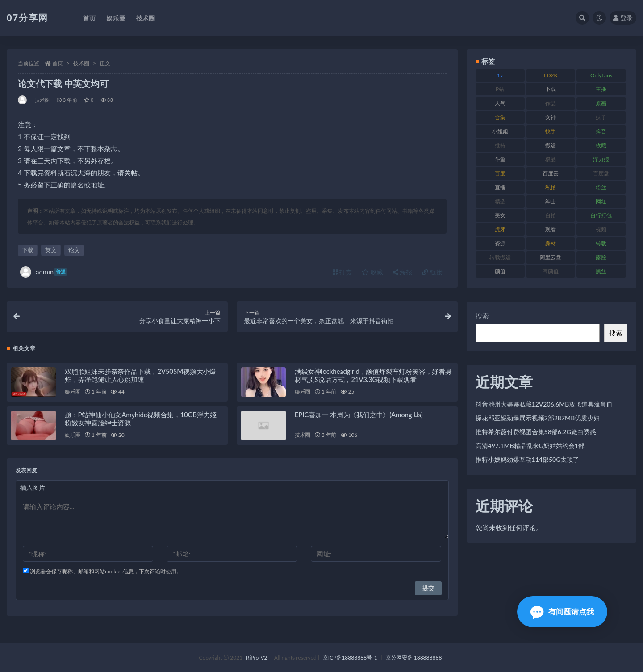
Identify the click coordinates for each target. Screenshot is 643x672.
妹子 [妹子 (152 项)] (601, 117)
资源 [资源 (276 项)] (500, 243)
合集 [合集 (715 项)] (500, 117)
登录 (623, 18)
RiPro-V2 (257, 657)
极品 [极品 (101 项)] (551, 159)
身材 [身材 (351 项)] (551, 243)
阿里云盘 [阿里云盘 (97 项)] (551, 257)
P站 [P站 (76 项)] (500, 89)
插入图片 (33, 487)
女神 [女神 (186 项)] (551, 117)
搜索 (482, 316)
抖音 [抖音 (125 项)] (601, 131)
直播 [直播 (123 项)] (500, 187)
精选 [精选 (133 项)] (500, 201)
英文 (51, 250)
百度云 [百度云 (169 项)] (551, 173)
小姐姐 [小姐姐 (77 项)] (500, 131)
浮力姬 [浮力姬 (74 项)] (601, 159)
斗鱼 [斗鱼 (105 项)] (500, 159)
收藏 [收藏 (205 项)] (601, 145)
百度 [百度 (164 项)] (500, 173)
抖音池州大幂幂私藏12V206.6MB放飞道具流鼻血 (544, 404)
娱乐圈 (73, 392)
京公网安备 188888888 (414, 657)
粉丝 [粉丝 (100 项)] (601, 187)
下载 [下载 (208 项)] (551, 89)
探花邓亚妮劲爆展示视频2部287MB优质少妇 (538, 418)
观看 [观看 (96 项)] (551, 229)
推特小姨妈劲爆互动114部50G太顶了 (528, 459)
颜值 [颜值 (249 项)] (500, 271)
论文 (74, 250)
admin (44, 272)
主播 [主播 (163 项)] (601, 89)
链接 (432, 272)
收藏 (372, 272)
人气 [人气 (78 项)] (500, 103)
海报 (403, 272)
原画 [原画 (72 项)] (601, 103)
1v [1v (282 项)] (500, 75)
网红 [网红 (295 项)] (601, 201)
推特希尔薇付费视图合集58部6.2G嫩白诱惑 (536, 432)
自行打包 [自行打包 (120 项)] (601, 215)
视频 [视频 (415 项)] (601, 229)
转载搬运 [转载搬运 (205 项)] (500, 257)
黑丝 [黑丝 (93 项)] (601, 271)
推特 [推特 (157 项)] (500, 145)
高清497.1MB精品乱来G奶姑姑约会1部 (530, 446)
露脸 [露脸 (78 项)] (601, 257)
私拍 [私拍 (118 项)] (551, 187)
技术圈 (81, 63)
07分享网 (27, 17)
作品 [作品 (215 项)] (551, 103)
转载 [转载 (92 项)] (601, 243)
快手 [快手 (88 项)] (551, 131)
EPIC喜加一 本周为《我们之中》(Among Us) (359, 415)
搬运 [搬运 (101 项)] (551, 145)
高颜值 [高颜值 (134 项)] (551, 271)
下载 (28, 250)
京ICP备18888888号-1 (350, 657)
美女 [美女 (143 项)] (500, 215)
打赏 (342, 272)
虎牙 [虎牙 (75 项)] (500, 229)
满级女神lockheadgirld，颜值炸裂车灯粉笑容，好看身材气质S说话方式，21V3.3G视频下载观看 (373, 375)
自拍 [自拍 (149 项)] (551, 215)
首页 (58, 63)
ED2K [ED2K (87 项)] (551, 75)
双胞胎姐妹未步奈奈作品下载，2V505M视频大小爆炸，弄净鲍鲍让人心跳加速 (140, 375)
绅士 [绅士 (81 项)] (551, 201)
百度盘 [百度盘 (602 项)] (601, 173)
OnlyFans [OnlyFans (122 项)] (601, 75)
